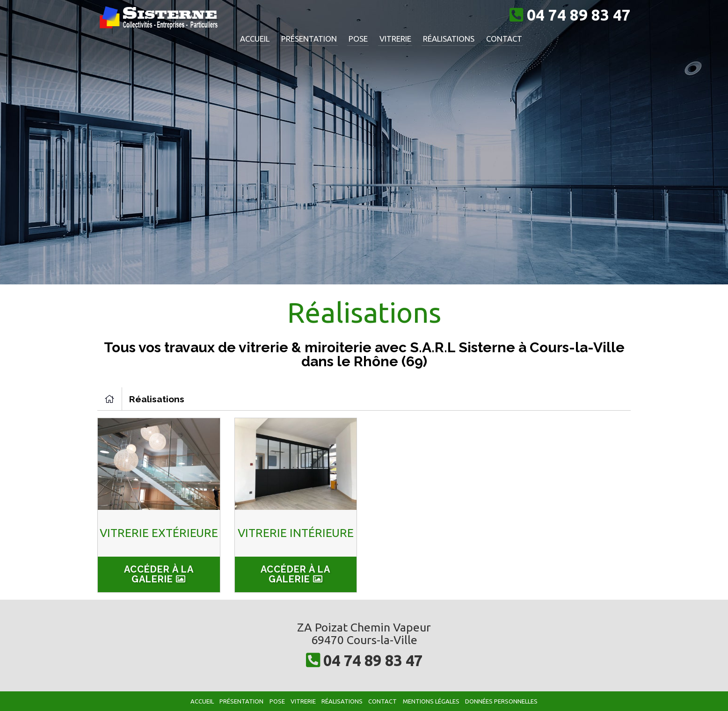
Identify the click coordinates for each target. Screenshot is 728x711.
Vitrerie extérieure (159, 533)
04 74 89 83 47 (373, 660)
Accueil (254, 38)
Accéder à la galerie (159, 574)
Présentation (306, 38)
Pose (353, 38)
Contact (491, 38)
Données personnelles (504, 701)
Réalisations (438, 38)
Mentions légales (433, 701)
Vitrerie (387, 38)
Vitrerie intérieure (296, 533)
